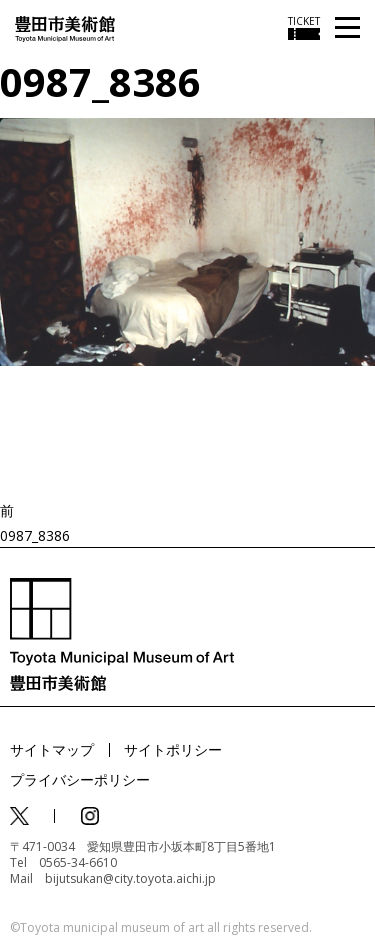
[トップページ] (65, 27)
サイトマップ (52, 749)
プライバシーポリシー (80, 779)
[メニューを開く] (347, 28)
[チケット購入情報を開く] (304, 28)
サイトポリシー (173, 749)
